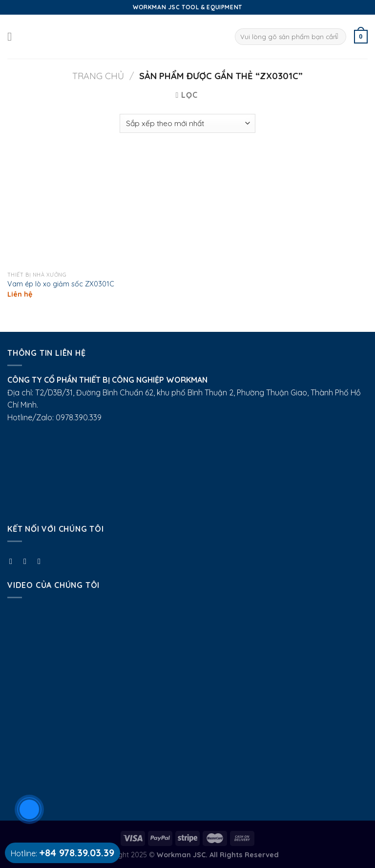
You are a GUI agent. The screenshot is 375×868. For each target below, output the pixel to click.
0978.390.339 (79, 417)
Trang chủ (98, 76)
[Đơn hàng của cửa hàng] (187, 123)
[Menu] (13, 36)
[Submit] (337, 37)
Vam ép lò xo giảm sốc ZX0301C (61, 284)
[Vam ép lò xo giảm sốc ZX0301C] (64, 209)
